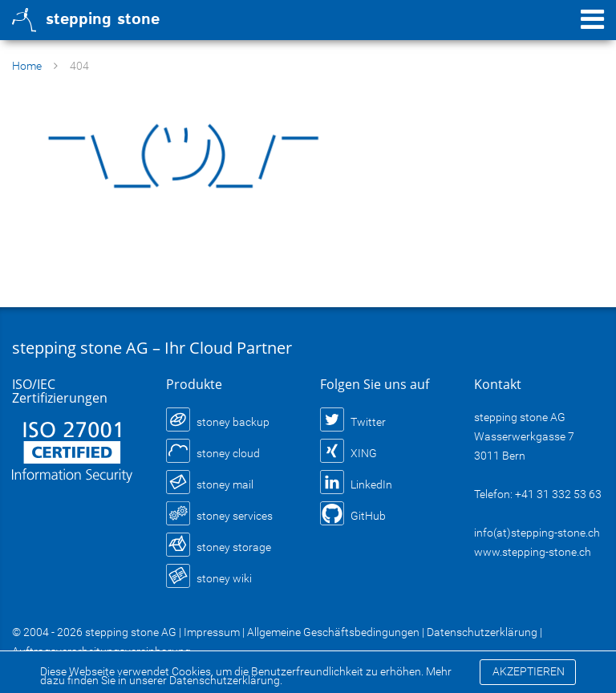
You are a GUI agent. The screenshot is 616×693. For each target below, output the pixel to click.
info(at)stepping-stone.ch (537, 533)
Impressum (212, 632)
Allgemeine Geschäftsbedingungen (333, 632)
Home (27, 66)
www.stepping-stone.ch (533, 552)
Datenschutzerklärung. (226, 680)
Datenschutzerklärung (482, 632)
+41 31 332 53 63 (558, 494)
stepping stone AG (131, 632)
